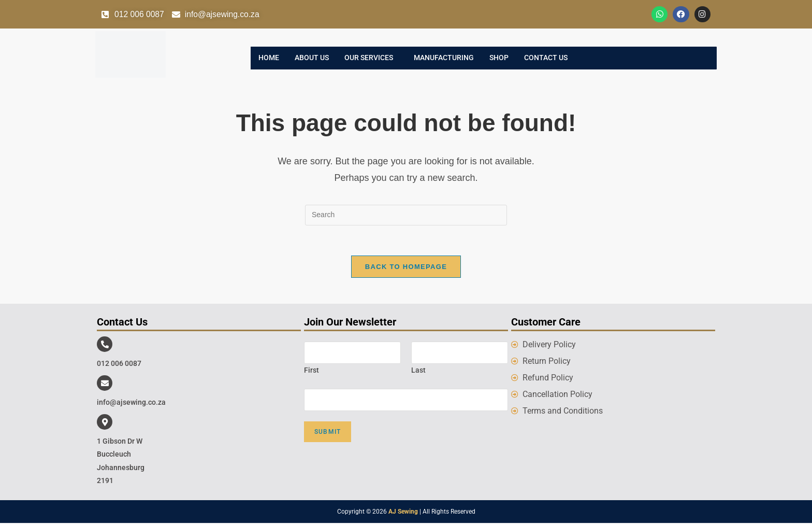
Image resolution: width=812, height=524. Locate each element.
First (311, 371)
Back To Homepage (406, 268)
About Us (312, 59)
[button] (371, 59)
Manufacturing (444, 59)
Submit (328, 433)
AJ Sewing (403, 513)
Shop (499, 59)
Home (269, 59)
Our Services (369, 59)
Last (418, 371)
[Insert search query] (406, 215)
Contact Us (546, 59)
